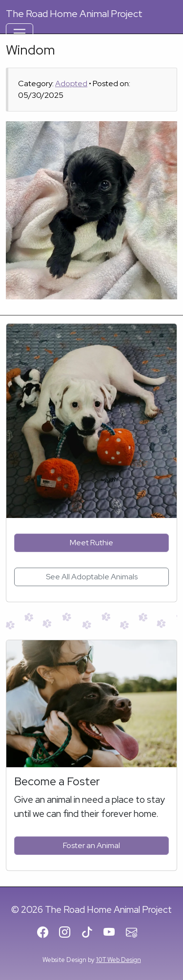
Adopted (71, 83)
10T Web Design (119, 960)
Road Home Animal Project (74, 14)
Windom (30, 50)
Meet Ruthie (91, 543)
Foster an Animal (91, 845)
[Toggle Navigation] (20, 33)
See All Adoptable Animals (92, 577)
